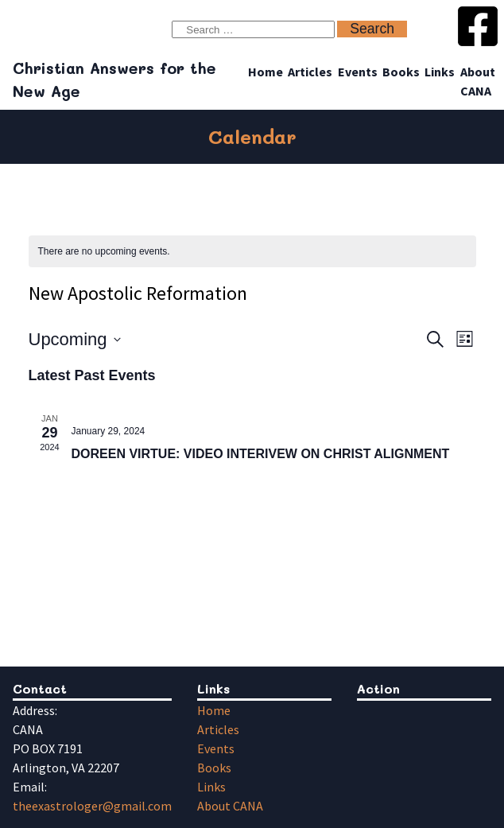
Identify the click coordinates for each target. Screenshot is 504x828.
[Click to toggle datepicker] (75, 339)
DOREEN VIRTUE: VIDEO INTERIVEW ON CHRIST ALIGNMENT (261, 454)
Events (358, 72)
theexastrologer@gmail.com (92, 806)
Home (266, 72)
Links (440, 72)
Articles (310, 72)
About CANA (230, 806)
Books (401, 72)
